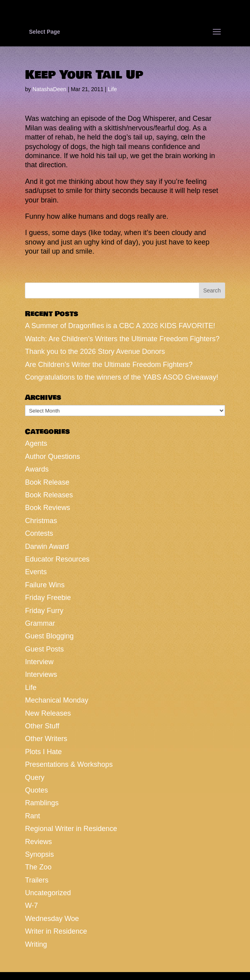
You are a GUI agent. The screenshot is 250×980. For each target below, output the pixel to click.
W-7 (31, 905)
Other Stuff (42, 726)
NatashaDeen (49, 89)
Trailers (37, 880)
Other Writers (46, 739)
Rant (32, 816)
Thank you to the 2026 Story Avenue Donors (95, 352)
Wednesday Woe (52, 919)
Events (36, 572)
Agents (36, 443)
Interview (39, 662)
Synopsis (39, 854)
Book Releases (49, 495)
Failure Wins (45, 585)
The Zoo (38, 867)
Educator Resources (57, 559)
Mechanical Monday (57, 700)
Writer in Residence (56, 931)
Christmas (41, 521)
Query (35, 778)
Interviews (41, 674)
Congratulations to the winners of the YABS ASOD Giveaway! (122, 377)
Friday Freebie (48, 598)
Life (113, 89)
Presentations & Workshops (69, 764)
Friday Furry (44, 611)
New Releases (48, 713)
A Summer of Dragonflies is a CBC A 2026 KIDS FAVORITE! (120, 326)
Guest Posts (44, 649)
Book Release (47, 482)
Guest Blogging (49, 636)
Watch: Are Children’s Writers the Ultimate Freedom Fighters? (122, 339)
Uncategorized (48, 893)
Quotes (36, 790)
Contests (39, 533)
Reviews (38, 842)
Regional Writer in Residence (71, 829)
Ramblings (42, 803)
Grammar (40, 623)
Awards (37, 469)
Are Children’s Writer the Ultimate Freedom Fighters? (109, 365)
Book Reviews (47, 508)
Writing (36, 944)
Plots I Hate (43, 752)
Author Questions (52, 457)
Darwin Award (47, 546)
